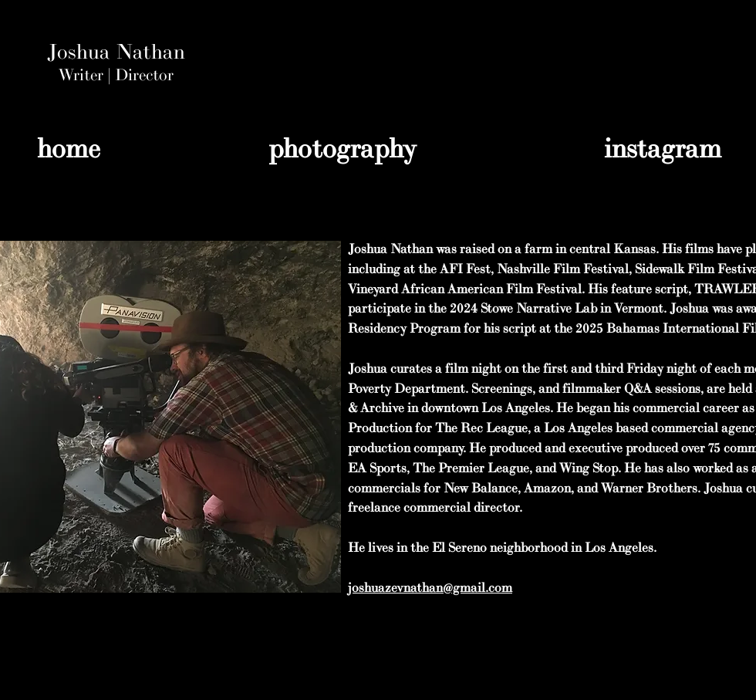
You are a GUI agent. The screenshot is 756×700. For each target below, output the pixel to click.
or (166, 75)
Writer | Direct (109, 75)
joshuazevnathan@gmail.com (430, 588)
